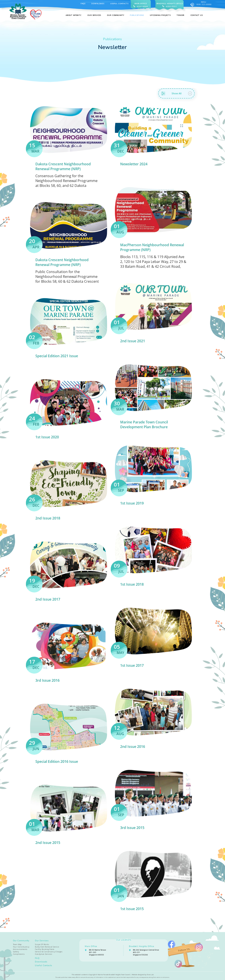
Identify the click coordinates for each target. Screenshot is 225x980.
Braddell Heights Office (142, 946)
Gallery (16, 952)
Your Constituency (21, 947)
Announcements (20, 949)
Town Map (17, 944)
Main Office (91, 946)
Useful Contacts (119, 3)
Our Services (42, 941)
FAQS (83, 3)
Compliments (19, 954)
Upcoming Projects (160, 15)
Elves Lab (150, 975)
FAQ (37, 958)
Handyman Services (44, 954)
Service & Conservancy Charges (49, 952)
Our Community (21, 941)
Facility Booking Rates (45, 949)
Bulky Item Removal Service (47, 947)
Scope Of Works (42, 944)
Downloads (98, 3)
